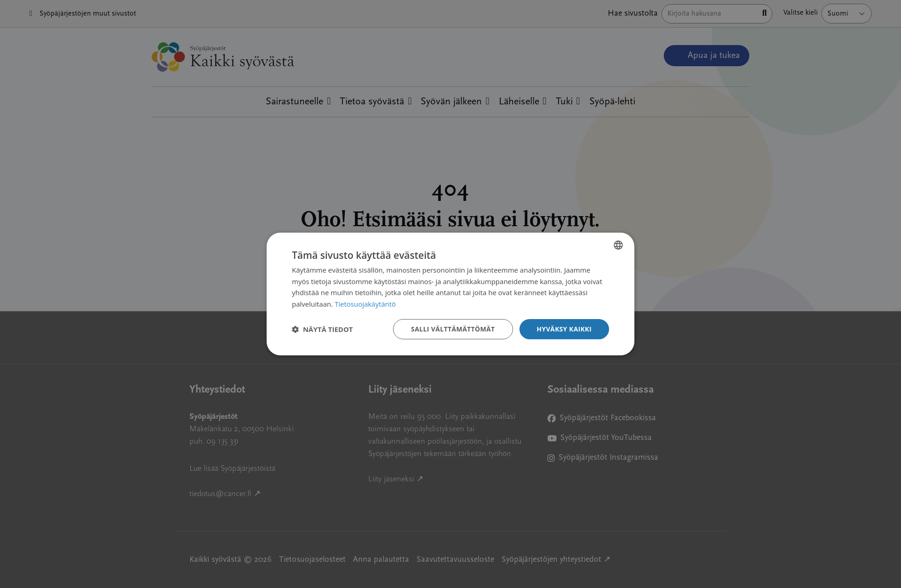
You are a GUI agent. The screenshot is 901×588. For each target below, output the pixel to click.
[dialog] (450, 294)
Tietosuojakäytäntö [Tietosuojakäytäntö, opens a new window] (365, 304)
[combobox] (618, 245)
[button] (322, 329)
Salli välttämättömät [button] (453, 329)
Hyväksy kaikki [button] (564, 329)
